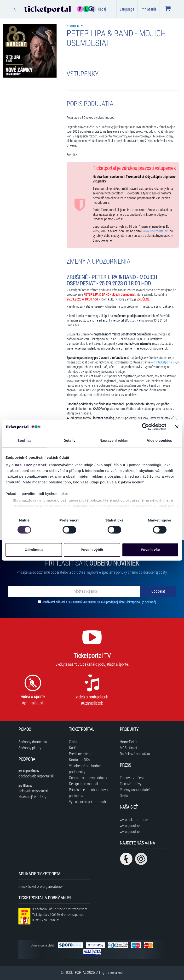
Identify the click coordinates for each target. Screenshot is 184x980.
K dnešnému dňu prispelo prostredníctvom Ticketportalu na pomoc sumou (60, 915)
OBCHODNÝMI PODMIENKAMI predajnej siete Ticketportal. (105, 602)
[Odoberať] (158, 591)
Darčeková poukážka (135, 754)
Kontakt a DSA (80, 760)
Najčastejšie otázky (32, 797)
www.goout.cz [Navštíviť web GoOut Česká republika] (130, 831)
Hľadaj (97, 9)
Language (127, 9)
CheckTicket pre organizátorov (41, 886)
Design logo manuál (83, 784)
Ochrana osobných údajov (88, 778)
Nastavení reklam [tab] (114, 440)
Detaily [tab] (69, 440)
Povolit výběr (92, 550)
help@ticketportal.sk (34, 791)
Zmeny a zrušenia (132, 778)
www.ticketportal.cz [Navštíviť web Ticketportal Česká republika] (134, 819)
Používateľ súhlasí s (99, 602)
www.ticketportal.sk (155, 231)
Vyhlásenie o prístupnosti (87, 802)
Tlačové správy (131, 784)
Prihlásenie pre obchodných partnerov (89, 793)
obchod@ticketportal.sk (36, 776)
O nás (73, 742)
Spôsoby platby (30, 748)
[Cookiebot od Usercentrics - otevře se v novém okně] (145, 427)
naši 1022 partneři (31, 465)
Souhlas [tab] (24, 440)
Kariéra (74, 748)
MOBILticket (129, 748)
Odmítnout (34, 550)
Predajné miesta (81, 754)
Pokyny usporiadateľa (136, 790)
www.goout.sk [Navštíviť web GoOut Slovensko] (130, 825)
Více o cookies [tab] (160, 440)
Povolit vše (150, 550)
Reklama (126, 796)
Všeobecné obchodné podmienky (85, 769)
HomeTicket (129, 742)
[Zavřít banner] (177, 427)
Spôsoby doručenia (33, 742)
